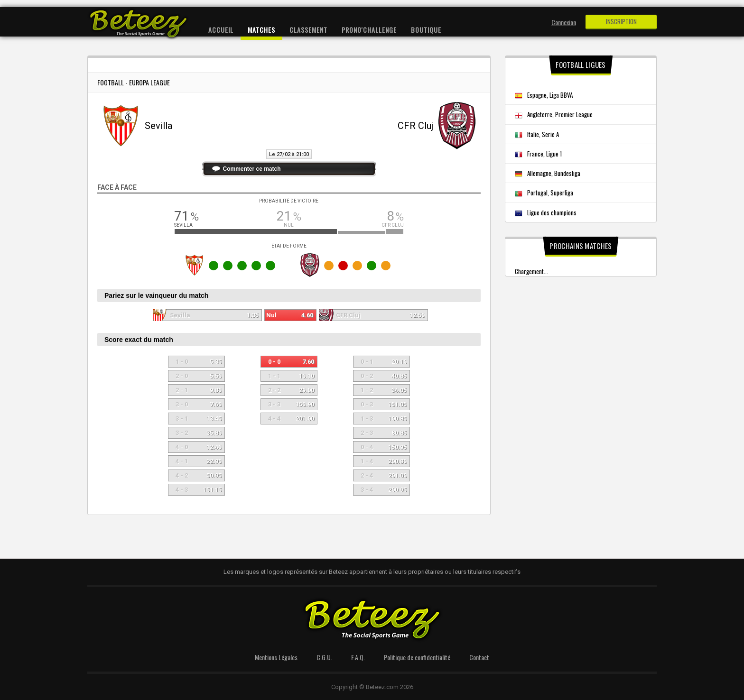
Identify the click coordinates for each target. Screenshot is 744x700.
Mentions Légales (276, 657)
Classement (308, 30)
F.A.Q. (358, 657)
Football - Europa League (134, 82)
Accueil (221, 30)
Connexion (564, 22)
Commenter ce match (252, 169)
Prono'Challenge (369, 30)
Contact (479, 657)
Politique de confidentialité (417, 657)
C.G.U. (324, 657)
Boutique (426, 30)
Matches (261, 30)
